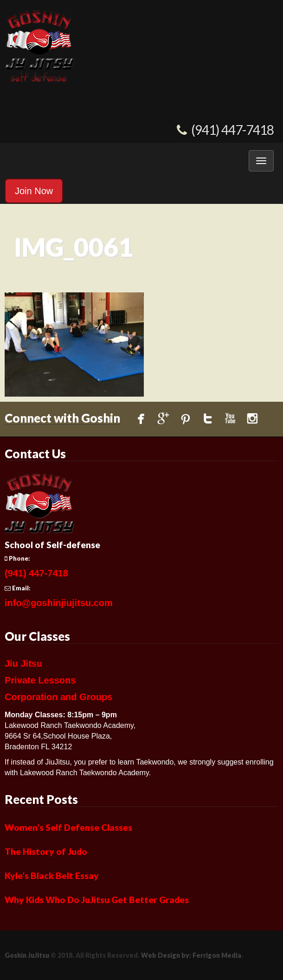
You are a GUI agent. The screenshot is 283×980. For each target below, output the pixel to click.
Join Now (34, 191)
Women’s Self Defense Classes (68, 827)
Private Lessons (40, 680)
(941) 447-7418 (232, 130)
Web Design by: (166, 955)
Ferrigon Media (217, 955)
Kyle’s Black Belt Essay (52, 876)
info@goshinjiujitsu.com (59, 603)
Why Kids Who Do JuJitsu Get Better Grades (97, 900)
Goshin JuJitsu (27, 955)
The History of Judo (46, 851)
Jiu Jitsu (23, 664)
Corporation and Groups (58, 697)
